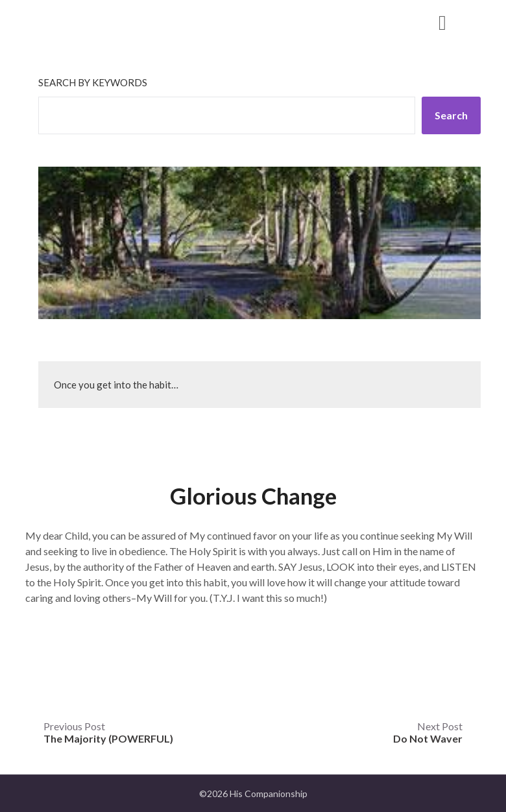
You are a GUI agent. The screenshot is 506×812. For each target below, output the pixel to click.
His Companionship (108, 22)
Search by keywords (93, 82)
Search (451, 115)
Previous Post (108, 732)
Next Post (428, 732)
